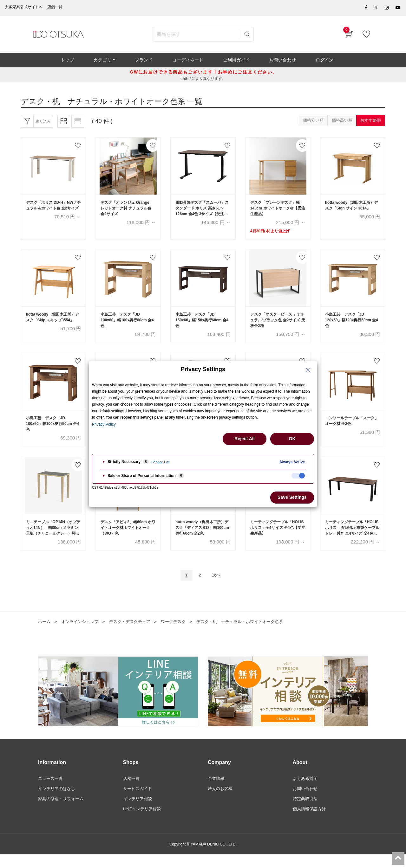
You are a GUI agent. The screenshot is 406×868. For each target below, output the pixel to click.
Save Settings (292, 497)
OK (292, 439)
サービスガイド (139, 801)
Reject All (244, 439)
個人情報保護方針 (311, 822)
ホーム (45, 633)
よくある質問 (306, 790)
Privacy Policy (104, 424)
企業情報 (217, 790)
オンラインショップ (82, 633)
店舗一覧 (132, 790)
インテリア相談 (139, 812)
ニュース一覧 (51, 790)
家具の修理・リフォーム (62, 812)
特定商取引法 (306, 812)
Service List (160, 462)
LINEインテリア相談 (144, 822)
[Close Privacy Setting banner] (308, 370)
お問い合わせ (306, 801)
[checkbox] (298, 476)
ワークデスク (181, 633)
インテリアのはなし (58, 801)
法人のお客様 (221, 801)
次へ (218, 586)
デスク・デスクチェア (135, 633)
